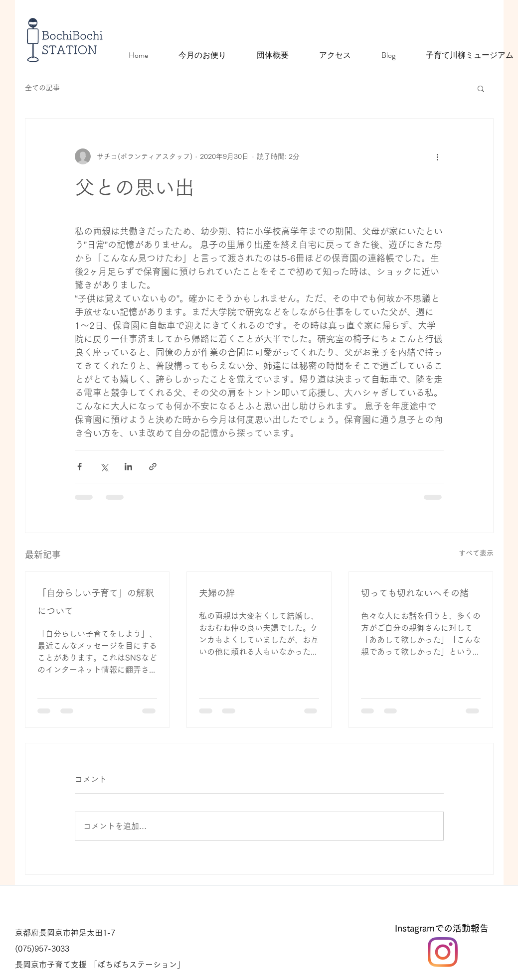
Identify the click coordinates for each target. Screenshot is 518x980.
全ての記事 (42, 88)
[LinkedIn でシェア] (128, 467)
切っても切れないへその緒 (415, 593)
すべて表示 (476, 553)
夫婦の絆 (217, 593)
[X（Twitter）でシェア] (104, 467)
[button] (481, 88)
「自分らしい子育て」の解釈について (96, 602)
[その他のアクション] (438, 156)
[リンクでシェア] (153, 467)
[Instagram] (443, 952)
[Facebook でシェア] (80, 467)
